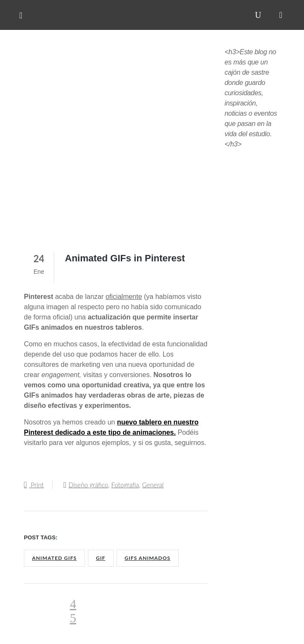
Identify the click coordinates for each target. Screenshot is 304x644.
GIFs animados (148, 558)
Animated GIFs (54, 558)
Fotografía (125, 485)
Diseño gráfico (88, 485)
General (153, 485)
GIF (101, 558)
